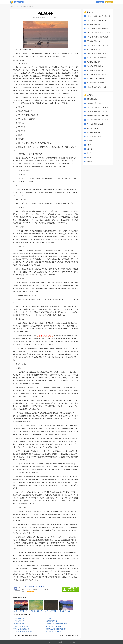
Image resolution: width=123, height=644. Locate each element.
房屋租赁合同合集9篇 (93, 62)
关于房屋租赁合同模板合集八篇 (96, 74)
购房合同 (89, 162)
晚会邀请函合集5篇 (93, 128)
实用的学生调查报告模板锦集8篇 (56, 629)
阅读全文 (50, 17)
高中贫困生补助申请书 (94, 132)
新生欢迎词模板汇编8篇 (94, 137)
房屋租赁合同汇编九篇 (94, 24)
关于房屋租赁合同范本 (94, 49)
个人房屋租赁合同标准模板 (95, 66)
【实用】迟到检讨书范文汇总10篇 (97, 111)
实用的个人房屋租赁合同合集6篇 (97, 58)
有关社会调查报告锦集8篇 (21, 629)
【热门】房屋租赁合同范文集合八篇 (98, 29)
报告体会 (24, 6)
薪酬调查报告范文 (92, 99)
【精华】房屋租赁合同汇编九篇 (96, 54)
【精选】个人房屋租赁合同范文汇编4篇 (99, 33)
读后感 (89, 153)
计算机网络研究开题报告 (94, 103)
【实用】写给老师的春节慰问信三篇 (98, 107)
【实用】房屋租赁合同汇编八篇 (96, 20)
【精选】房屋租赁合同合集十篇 (96, 87)
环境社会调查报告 (19, 624)
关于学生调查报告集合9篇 (54, 632)
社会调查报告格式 (19, 618)
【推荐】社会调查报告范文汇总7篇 (24, 626)
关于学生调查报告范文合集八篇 (23, 632)
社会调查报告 (50, 618)
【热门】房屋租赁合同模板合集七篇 (98, 37)
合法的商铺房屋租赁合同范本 (96, 83)
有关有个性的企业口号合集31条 (96, 79)
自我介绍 (89, 149)
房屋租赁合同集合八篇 (94, 41)
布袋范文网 (59, 642)
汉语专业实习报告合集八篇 (95, 124)
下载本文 (55, 17)
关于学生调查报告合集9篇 (54, 626)
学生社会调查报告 (19, 621)
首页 (18, 6)
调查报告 (31, 6)
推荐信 (89, 145)
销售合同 (89, 157)
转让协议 (89, 141)
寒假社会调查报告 (51, 621)
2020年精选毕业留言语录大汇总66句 (98, 120)
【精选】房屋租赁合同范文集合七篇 (98, 45)
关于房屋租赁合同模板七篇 (95, 70)
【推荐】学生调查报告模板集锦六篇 (57, 624)
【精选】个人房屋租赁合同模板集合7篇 (99, 16)
